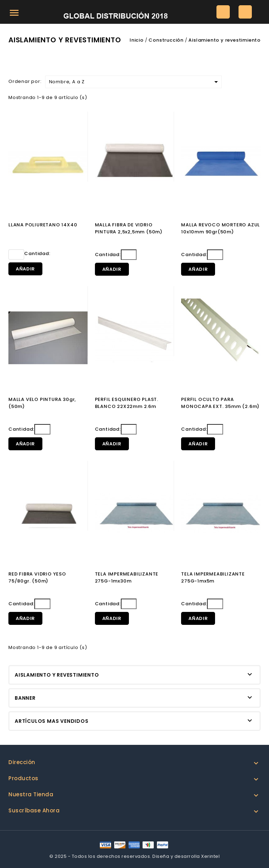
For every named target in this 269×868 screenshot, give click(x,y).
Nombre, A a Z (135, 82)
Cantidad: (29, 255)
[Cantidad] (16, 255)
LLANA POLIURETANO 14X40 (43, 225)
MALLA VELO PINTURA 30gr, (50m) (42, 403)
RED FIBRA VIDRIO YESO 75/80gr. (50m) (37, 577)
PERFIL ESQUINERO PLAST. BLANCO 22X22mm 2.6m (127, 403)
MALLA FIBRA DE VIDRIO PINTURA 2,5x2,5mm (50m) (129, 228)
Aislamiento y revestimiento (57, 675)
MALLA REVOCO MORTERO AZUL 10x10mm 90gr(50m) (220, 228)
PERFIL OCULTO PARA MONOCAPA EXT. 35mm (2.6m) (220, 403)
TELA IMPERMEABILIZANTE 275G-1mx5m (213, 577)
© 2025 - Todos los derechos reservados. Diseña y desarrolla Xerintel (134, 856)
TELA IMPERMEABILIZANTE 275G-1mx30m (127, 577)
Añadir (25, 269)
